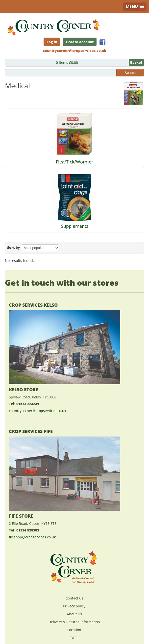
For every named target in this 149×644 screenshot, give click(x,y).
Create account (80, 42)
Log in (52, 42)
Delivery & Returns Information (74, 622)
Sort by (14, 247)
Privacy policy (74, 606)
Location (74, 630)
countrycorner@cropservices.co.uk (37, 411)
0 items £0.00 (100, 63)
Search (130, 73)
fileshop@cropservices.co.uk (32, 537)
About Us (74, 614)
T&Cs (74, 638)
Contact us (74, 598)
